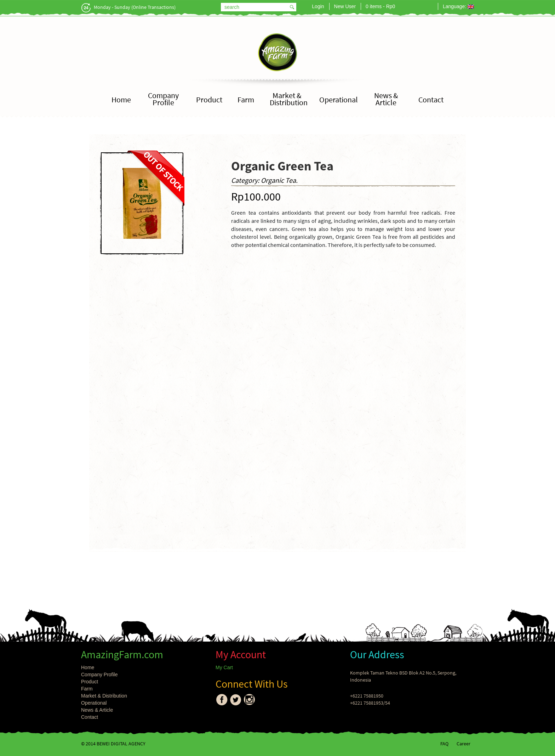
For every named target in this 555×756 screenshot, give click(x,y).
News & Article (386, 99)
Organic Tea (278, 180)
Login (318, 6)
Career (464, 744)
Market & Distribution (289, 99)
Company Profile (163, 99)
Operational (339, 100)
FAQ (444, 744)
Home (121, 100)
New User (345, 6)
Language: (458, 6)
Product (209, 100)
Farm (246, 100)
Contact (431, 100)
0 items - (380, 6)
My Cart (224, 667)
